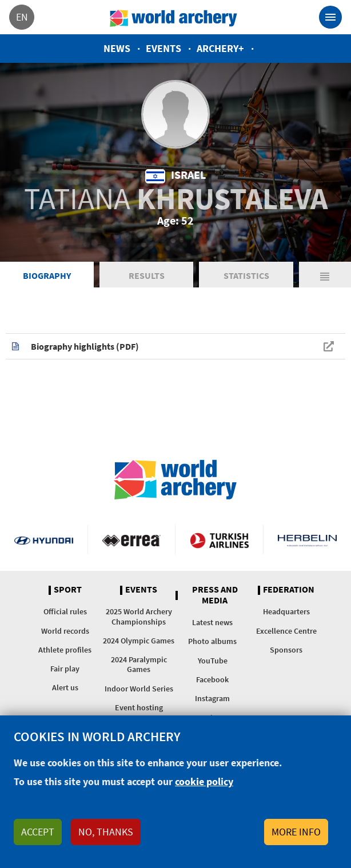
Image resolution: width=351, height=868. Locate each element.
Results (147, 275)
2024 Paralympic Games (139, 664)
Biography (47, 275)
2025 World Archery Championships (139, 616)
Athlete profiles (65, 650)
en (22, 17)
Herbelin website (307, 539)
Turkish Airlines (219, 539)
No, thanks (106, 832)
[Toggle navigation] (330, 17)
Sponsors (286, 650)
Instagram (212, 698)
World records (65, 631)
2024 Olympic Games (139, 641)
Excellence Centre (286, 631)
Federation (289, 590)
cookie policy (204, 781)
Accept (38, 832)
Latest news (212, 622)
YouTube (213, 661)
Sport (68, 590)
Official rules (65, 611)
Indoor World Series (139, 689)
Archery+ (220, 48)
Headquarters (286, 611)
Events (163, 48)
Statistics (246, 275)
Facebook (212, 679)
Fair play (65, 669)
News (117, 48)
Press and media (215, 595)
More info (296, 832)
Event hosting (139, 707)
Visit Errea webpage (132, 539)
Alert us (65, 687)
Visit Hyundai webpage (44, 539)
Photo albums (212, 641)
